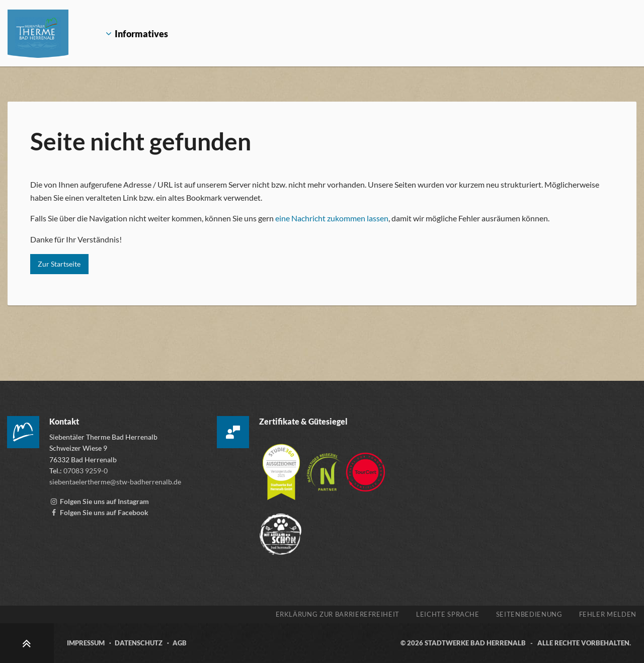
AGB (180, 643)
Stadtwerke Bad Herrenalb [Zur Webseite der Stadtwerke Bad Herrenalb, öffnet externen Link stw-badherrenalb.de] (475, 643)
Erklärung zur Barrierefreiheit (338, 614)
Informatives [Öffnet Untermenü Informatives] (130, 34)
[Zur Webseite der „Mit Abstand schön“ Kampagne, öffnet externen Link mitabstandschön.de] (280, 529)
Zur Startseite (59, 264)
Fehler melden (608, 614)
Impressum (86, 643)
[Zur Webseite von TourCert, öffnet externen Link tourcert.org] (366, 467)
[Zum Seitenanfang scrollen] (27, 643)
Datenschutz (139, 643)
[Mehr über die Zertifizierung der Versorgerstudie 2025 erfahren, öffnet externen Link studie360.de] (282, 467)
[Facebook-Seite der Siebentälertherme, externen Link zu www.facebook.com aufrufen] (99, 512)
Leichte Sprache (448, 614)
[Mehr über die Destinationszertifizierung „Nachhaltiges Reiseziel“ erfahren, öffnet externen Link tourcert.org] (325, 467)
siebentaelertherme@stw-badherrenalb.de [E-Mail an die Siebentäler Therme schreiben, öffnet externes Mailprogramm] (115, 482)
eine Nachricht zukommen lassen (332, 218)
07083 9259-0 (86, 471)
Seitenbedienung (529, 614)
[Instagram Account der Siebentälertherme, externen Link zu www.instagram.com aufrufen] (99, 501)
